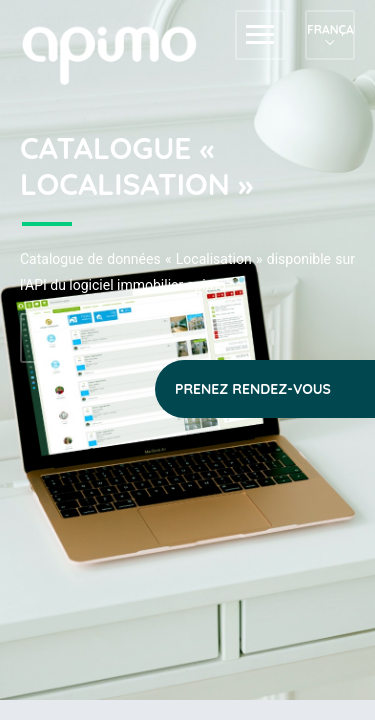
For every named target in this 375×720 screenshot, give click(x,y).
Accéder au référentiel (45, 338)
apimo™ (120, 53)
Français (330, 29)
